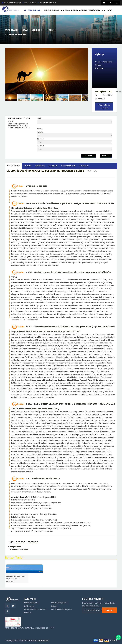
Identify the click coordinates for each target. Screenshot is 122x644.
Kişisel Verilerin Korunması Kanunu (35, 611)
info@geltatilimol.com (11, 3)
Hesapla (88, 156)
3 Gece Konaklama (104, 62)
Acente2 (113, 640)
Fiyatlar (28, 166)
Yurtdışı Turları (32, 10)
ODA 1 (40, 129)
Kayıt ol (109, 610)
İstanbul (99, 68)
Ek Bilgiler (53, 166)
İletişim (54, 606)
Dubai (98, 65)
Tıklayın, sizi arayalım (48, 3)
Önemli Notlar (68, 166)
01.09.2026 (10, 581)
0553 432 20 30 (29, 3)
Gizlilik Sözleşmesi (59, 603)
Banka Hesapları (31, 603)
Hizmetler (40, 166)
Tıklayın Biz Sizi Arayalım (104, 106)
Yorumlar (84, 166)
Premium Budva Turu (16, 576)
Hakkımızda (29, 606)
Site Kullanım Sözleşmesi (61, 610)
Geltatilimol (43, 640)
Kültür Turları (52, 10)
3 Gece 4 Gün (13, 579)
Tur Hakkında (13, 166)
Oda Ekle (106, 156)
